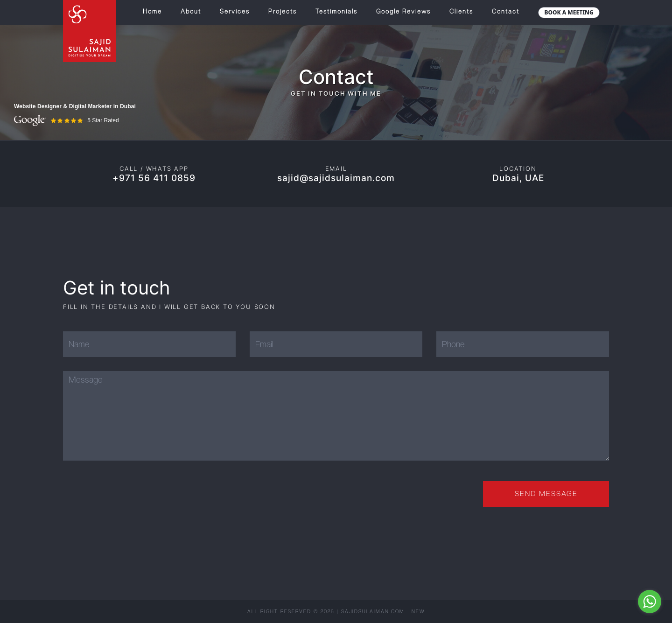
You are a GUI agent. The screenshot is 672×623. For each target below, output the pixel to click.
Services (235, 11)
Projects (283, 11)
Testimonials (336, 11)
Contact (506, 11)
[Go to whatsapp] (650, 602)
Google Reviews (403, 11)
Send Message (546, 494)
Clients (461, 11)
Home (152, 11)
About (191, 11)
